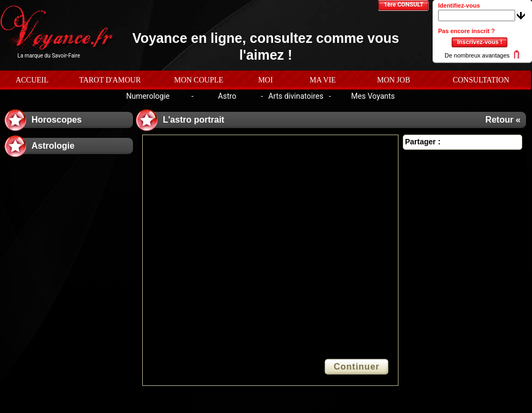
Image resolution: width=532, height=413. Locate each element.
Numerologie (148, 96)
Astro (227, 96)
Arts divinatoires (296, 96)
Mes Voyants (373, 96)
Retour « (503, 120)
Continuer (357, 367)
